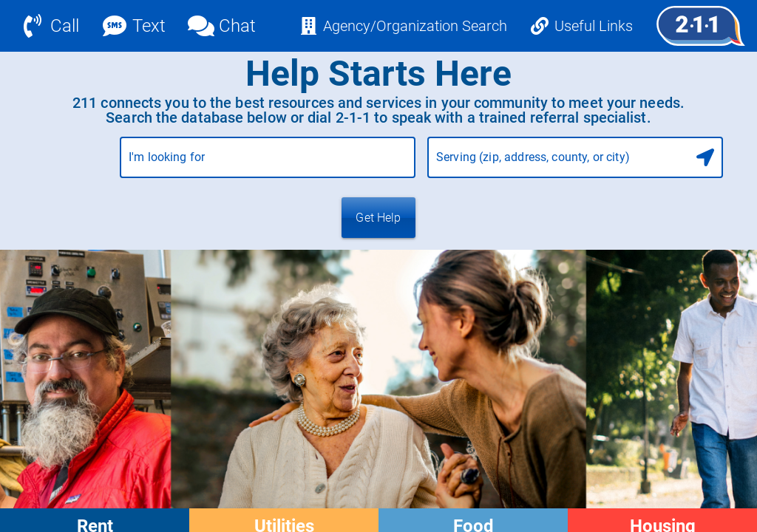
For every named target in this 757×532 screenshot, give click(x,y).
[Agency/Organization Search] (403, 26)
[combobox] (268, 163)
